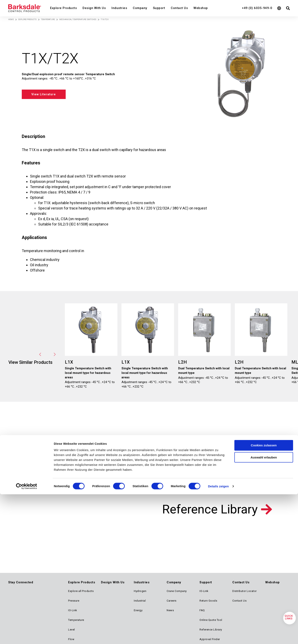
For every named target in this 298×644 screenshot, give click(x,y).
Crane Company (177, 591)
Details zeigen (218, 452)
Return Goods (208, 601)
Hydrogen (140, 591)
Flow (71, 639)
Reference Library (210, 509)
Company (140, 8)
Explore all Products (81, 591)
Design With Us (94, 8)
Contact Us (179, 8)
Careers (172, 601)
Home (11, 19)
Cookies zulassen (264, 411)
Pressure (74, 601)
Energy (138, 610)
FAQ (202, 610)
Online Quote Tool (211, 620)
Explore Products (63, 8)
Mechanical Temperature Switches (78, 19)
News (170, 610)
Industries (119, 8)
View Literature (48, 94)
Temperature (48, 19)
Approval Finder (210, 639)
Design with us (70, 461)
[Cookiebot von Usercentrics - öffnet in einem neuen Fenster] (27, 452)
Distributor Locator (245, 591)
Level (72, 630)
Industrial (140, 601)
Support (159, 8)
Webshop (201, 8)
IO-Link (73, 610)
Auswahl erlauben (264, 423)
